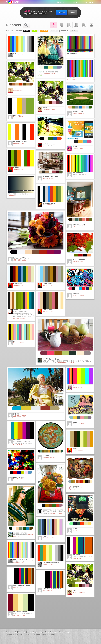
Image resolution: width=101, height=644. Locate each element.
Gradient (76, 25)
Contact (8, 632)
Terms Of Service (51, 632)
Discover (75, 2)
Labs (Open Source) (20, 632)
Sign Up (62, 12)
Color (61, 25)
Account (88, 2)
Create (62, 2)
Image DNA (91, 25)
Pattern (84, 25)
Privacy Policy (64, 632)
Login (72, 12)
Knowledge (33, 632)
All (54, 25)
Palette (69, 25)
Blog (41, 632)
